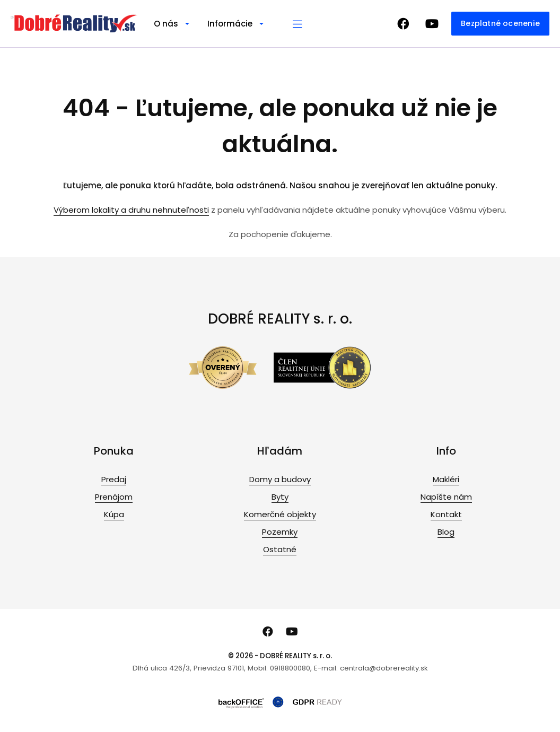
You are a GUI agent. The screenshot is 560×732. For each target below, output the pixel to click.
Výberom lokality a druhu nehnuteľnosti (131, 210)
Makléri (446, 479)
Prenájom (114, 497)
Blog (446, 532)
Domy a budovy (280, 479)
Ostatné (280, 549)
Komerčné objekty (280, 514)
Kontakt (446, 514)
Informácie (230, 24)
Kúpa (114, 514)
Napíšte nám (446, 497)
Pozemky (280, 532)
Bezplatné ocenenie (500, 23)
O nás (166, 24)
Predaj (114, 479)
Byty (280, 497)
